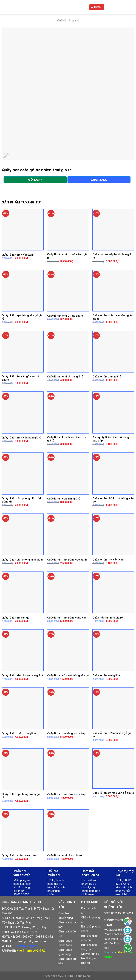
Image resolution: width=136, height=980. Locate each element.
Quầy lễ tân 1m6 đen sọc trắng (66, 794)
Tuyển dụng (66, 918)
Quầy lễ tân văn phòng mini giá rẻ (23, 560)
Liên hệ (121, 952)
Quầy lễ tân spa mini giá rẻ (64, 499)
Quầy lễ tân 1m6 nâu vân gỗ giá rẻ (112, 735)
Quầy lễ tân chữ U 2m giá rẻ (19, 733)
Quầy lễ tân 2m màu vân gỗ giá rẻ (113, 793)
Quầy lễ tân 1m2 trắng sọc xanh (67, 560)
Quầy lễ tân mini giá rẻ (106, 675)
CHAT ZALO (99, 180)
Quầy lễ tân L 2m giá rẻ (107, 376)
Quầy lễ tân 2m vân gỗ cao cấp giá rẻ (21, 378)
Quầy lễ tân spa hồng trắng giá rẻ (21, 796)
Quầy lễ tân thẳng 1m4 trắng (20, 855)
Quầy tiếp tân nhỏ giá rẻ (108, 618)
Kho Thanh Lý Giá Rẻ (31, 950)
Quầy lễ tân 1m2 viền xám (18, 255)
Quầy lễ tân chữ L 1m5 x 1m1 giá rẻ (67, 256)
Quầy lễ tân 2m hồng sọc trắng (66, 733)
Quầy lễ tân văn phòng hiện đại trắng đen (21, 500)
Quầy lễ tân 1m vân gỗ (16, 618)
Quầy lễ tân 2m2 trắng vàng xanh (68, 618)
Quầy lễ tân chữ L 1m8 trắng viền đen (113, 500)
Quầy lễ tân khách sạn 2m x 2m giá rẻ (66, 439)
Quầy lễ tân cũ (90, 954)
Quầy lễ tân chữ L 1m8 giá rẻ (65, 316)
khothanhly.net (26, 946)
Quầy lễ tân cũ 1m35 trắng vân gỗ (68, 675)
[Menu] (97, 7)
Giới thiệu (64, 913)
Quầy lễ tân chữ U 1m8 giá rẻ (65, 376)
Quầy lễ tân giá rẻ (68, 20)
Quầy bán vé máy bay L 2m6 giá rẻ (112, 256)
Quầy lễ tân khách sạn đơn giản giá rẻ (113, 317)
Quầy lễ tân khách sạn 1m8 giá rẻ (23, 675)
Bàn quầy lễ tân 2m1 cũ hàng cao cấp (111, 439)
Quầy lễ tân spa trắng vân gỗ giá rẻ (22, 317)
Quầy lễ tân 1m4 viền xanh (109, 560)
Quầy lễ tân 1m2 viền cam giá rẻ (22, 437)
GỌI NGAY (35, 180)
